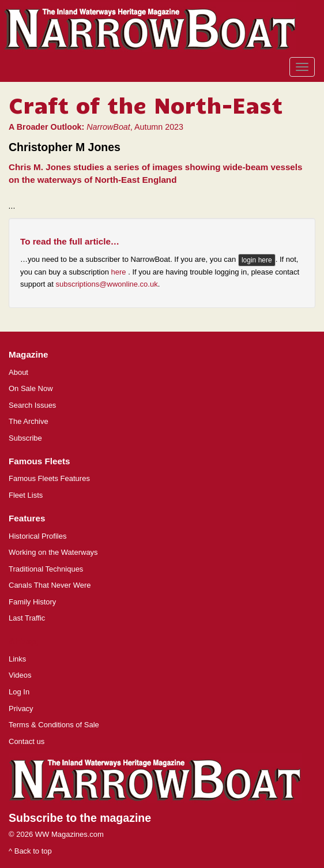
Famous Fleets (39, 461)
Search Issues (32, 405)
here (120, 272)
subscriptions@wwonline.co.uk (106, 284)
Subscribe (25, 438)
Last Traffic (27, 618)
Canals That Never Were (50, 585)
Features (27, 518)
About (18, 372)
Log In (19, 692)
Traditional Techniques (46, 569)
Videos (20, 675)
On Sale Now (31, 388)
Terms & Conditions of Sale (54, 725)
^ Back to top (30, 851)
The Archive (29, 421)
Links (17, 659)
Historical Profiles (37, 536)
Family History (32, 602)
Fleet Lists (26, 495)
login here (257, 260)
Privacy (21, 709)
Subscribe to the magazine (80, 818)
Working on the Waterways (53, 552)
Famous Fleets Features (49, 478)
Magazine (28, 354)
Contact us (27, 741)
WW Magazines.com (69, 834)
